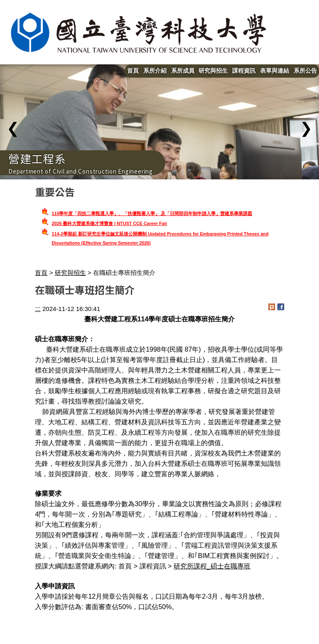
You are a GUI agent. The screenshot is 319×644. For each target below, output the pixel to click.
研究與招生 (213, 71)
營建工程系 (37, 158)
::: (38, 309)
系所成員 (183, 71)
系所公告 (305, 71)
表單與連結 (275, 71)
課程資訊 (244, 71)
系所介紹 (155, 71)
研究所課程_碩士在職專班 (212, 566)
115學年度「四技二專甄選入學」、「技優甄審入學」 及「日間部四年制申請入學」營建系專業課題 (152, 213)
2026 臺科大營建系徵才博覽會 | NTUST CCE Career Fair (109, 223)
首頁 (133, 71)
